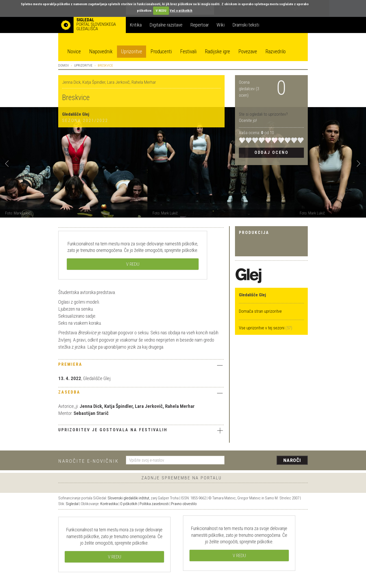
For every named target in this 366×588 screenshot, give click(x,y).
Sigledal (72, 504)
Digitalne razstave (166, 25)
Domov (64, 65)
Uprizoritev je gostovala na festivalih (141, 430)
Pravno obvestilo (184, 504)
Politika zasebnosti (154, 504)
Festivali (188, 52)
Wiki (221, 25)
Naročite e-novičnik (89, 461)
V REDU (161, 11)
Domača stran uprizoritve (260, 311)
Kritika (136, 25)
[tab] (141, 366)
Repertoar (200, 25)
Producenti (161, 52)
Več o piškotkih (181, 11)
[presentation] (269, 461)
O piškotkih (129, 504)
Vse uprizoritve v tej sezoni (262, 328)
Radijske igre (217, 52)
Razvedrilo (276, 52)
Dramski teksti (246, 25)
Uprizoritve (132, 52)
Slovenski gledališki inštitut (128, 498)
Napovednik (101, 52)
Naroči (292, 460)
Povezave (248, 52)
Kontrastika (109, 504)
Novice (74, 52)
